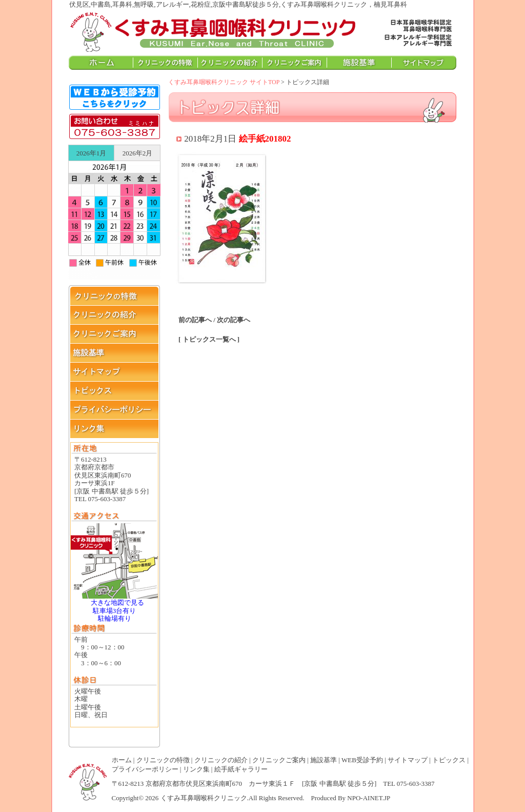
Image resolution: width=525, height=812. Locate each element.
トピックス (449, 760)
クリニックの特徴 (163, 760)
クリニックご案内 (279, 760)
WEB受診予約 (362, 760)
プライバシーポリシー (145, 769)
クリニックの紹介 (221, 760)
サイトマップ (408, 760)
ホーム (122, 760)
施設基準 (324, 760)
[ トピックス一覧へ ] (209, 339)
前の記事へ (195, 320)
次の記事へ (234, 320)
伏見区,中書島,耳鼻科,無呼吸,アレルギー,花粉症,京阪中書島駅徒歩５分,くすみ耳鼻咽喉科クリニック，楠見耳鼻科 (213, 31)
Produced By (329, 798)
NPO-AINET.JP (369, 798)
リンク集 (196, 769)
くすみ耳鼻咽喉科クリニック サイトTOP (224, 82)
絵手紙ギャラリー (241, 769)
